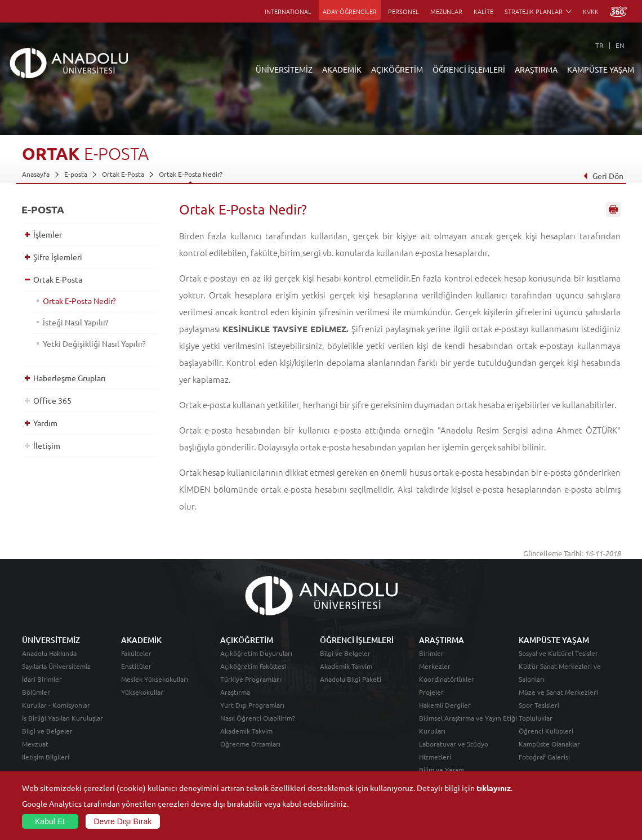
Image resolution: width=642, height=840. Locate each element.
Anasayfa (36, 174)
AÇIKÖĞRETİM (397, 69)
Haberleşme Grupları (70, 378)
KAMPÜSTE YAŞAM (601, 69)
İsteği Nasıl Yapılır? (76, 322)
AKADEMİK (342, 69)
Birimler (431, 653)
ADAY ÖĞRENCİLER (350, 11)
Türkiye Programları (251, 679)
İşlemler (48, 234)
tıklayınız (494, 788)
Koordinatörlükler (447, 679)
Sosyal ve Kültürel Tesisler (558, 653)
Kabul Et (50, 821)
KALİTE (483, 11)
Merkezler (435, 666)
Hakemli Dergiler (445, 705)
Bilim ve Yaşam (442, 770)
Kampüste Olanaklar (549, 744)
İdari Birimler (42, 679)
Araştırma (235, 692)
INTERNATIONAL (288, 11)
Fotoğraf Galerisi (544, 757)
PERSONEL (404, 11)
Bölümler (36, 692)
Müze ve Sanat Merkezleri (558, 692)
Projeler (431, 692)
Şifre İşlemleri (58, 257)
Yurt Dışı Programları (252, 705)
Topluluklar (536, 718)
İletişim (47, 445)
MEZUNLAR (446, 11)
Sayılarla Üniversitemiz (56, 666)
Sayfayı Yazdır (613, 210)
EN (620, 45)
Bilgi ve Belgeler (47, 731)
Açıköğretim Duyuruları (256, 653)
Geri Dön (603, 176)
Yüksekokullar (142, 692)
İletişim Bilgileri (46, 757)
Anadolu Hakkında (49, 653)
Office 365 (52, 400)
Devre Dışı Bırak (123, 821)
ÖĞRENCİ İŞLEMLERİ (469, 69)
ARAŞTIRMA (536, 69)
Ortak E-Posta (123, 174)
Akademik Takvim (246, 731)
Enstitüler (136, 666)
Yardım (45, 423)
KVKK (591, 11)
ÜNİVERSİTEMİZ (284, 69)
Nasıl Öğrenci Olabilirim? (258, 718)
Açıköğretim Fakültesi (253, 666)
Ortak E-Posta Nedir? (191, 174)
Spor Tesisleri (539, 705)
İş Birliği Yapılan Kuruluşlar (63, 718)
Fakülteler (136, 653)
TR (599, 45)
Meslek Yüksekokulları (155, 679)
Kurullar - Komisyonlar (56, 705)
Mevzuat (35, 744)
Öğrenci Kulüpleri (546, 731)
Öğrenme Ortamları (250, 744)
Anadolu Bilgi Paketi (351, 679)
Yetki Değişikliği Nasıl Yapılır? (94, 343)
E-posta (76, 174)
